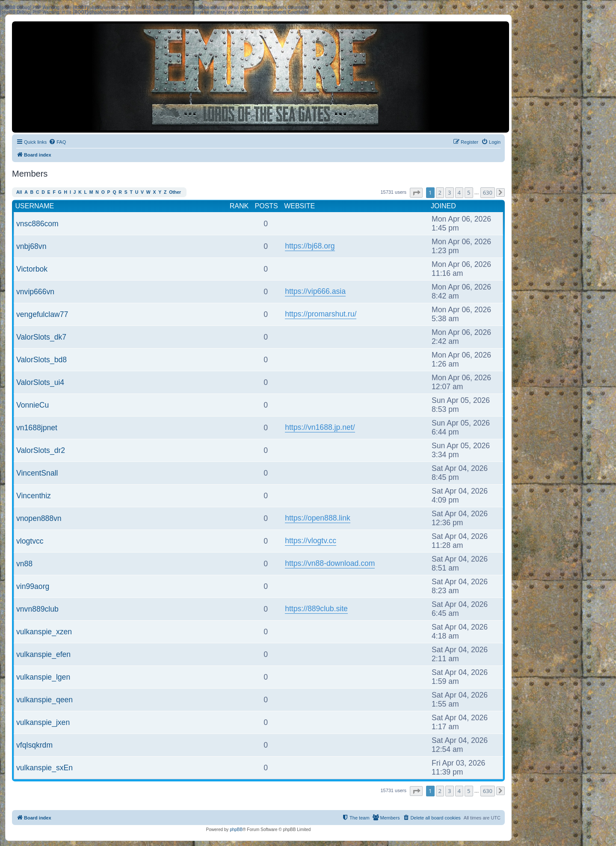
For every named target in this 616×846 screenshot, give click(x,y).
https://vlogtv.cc (311, 541)
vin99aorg (33, 586)
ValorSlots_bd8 (41, 360)
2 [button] (440, 192)
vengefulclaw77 (42, 314)
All (19, 192)
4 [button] (459, 192)
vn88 (24, 564)
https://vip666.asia (315, 291)
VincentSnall (37, 473)
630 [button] (488, 192)
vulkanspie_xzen (44, 632)
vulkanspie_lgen (43, 677)
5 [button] (469, 192)
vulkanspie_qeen (44, 700)
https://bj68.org (310, 246)
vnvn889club (37, 609)
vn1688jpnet (37, 428)
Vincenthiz (34, 496)
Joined (443, 206)
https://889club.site (316, 609)
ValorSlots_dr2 (41, 450)
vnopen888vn (39, 518)
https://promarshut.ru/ (321, 314)
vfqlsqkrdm (34, 745)
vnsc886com (37, 224)
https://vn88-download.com (330, 563)
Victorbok (32, 269)
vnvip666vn (35, 292)
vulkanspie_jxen (43, 722)
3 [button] (449, 192)
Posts (267, 206)
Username (35, 206)
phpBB (236, 830)
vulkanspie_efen (43, 654)
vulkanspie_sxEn (44, 768)
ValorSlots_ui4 (40, 382)
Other (175, 192)
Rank (239, 206)
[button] (416, 193)
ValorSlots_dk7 (41, 337)
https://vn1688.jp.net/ (320, 427)
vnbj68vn (31, 246)
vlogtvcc (30, 541)
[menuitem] (57, 142)
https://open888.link (318, 518)
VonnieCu (33, 405)
